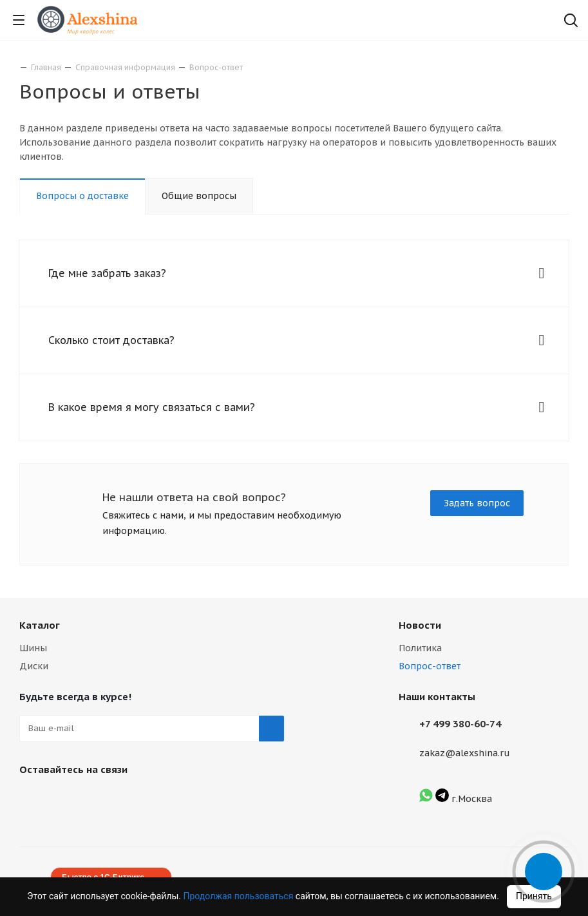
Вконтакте (32, 799)
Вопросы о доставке (82, 196)
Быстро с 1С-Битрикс (103, 877)
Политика (420, 648)
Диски (34, 666)
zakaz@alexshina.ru (465, 753)
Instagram (64, 799)
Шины (33, 648)
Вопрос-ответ (430, 666)
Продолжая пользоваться (240, 896)
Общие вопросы (199, 196)
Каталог (40, 625)
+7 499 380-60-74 (460, 724)
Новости (420, 625)
